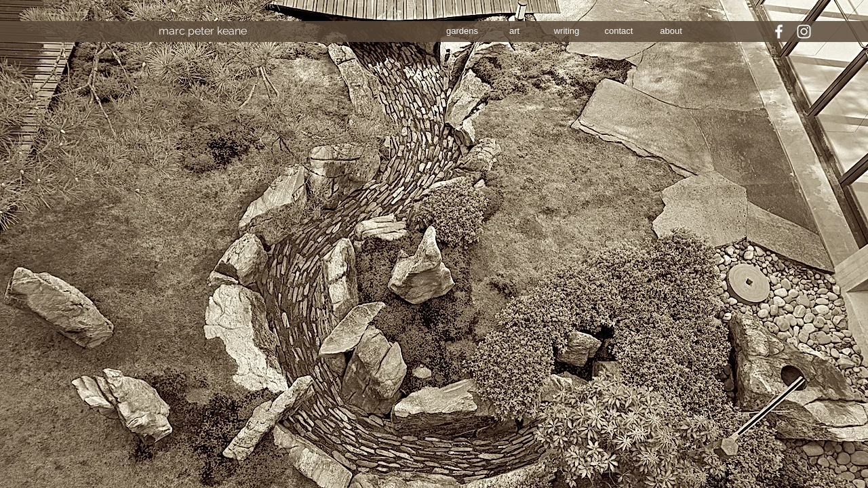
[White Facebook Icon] (779, 32)
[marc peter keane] (203, 31)
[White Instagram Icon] (804, 32)
